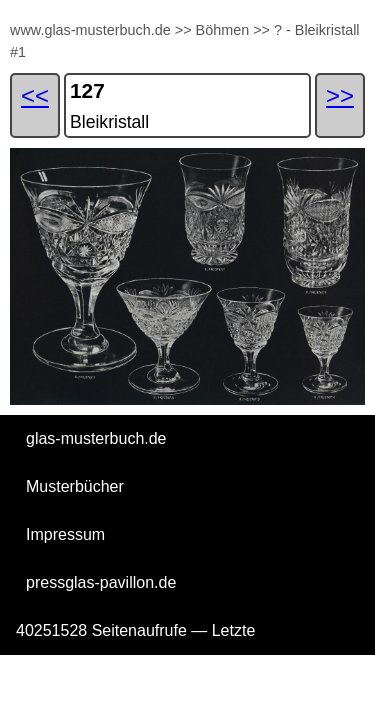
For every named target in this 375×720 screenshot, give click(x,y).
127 (87, 90)
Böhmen (223, 30)
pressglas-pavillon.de (101, 582)
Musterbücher (75, 486)
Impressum (65, 534)
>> (183, 30)
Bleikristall (109, 122)
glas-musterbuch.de (96, 438)
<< (35, 95)
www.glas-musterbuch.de (90, 30)
